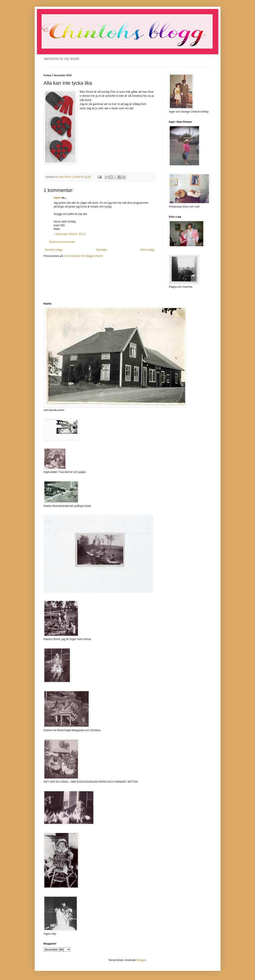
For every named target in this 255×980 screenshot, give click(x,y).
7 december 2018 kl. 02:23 (70, 234)
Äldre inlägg (147, 250)
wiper (57, 198)
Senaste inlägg (54, 250)
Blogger (141, 960)
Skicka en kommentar (62, 242)
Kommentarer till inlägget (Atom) (84, 256)
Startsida (101, 250)
